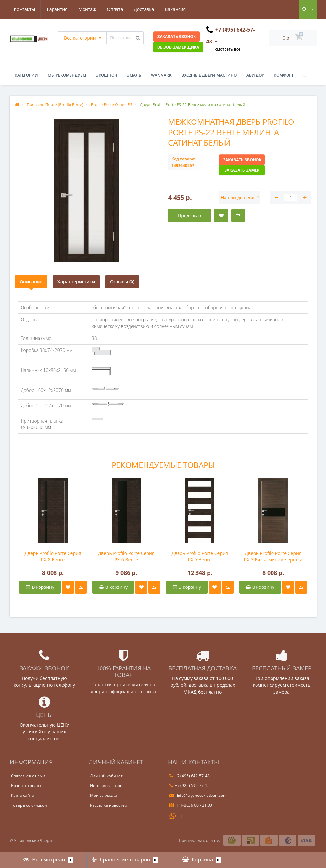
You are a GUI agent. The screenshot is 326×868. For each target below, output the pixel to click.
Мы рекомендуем (67, 75)
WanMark (161, 75)
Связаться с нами (28, 776)
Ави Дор (255, 75)
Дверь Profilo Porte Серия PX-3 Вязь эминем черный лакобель (273, 556)
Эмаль (134, 75)
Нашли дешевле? (240, 197)
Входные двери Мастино (209, 75)
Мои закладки (104, 795)
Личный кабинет (106, 776)
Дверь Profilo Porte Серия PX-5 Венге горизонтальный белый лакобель (200, 556)
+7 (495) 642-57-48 (189, 776)
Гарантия (24, 9)
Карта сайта (23, 795)
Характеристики (76, 282)
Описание (31, 282)
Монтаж (55, 9)
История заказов (106, 786)
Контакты (179, 9)
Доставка (114, 9)
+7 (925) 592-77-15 (189, 786)
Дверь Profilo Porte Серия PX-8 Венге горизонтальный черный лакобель (53, 556)
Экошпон (107, 75)
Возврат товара (26, 786)
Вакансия (147, 9)
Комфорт (284, 75)
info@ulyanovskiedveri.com (198, 795)
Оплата (84, 9)
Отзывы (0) (122, 282)
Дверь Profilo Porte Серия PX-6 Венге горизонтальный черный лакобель (126, 556)
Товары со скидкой (29, 805)
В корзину (40, 587)
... (305, 75)
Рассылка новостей (109, 805)
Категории (26, 75)
